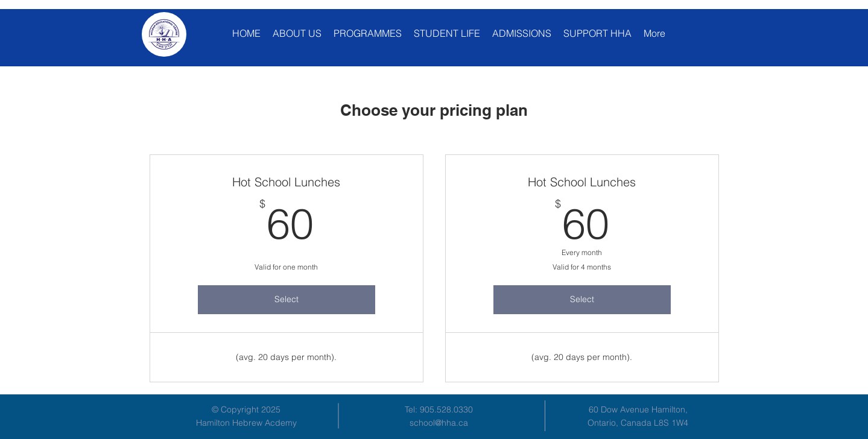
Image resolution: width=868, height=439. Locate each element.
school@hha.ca (439, 423)
